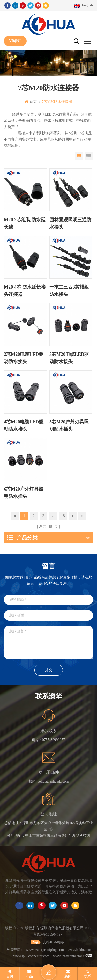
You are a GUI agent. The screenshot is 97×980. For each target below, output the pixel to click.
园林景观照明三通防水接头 (70, 223)
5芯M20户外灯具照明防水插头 (69, 425)
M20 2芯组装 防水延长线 (25, 223)
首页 (31, 102)
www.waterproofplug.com (45, 950)
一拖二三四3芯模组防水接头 (69, 291)
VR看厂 (15, 41)
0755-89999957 (54, 740)
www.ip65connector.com (31, 956)
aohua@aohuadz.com (53, 781)
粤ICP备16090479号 (49, 934)
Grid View (79, 156)
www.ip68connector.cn (70, 956)
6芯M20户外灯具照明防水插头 (24, 493)
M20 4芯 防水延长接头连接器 (25, 291)
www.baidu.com (79, 950)
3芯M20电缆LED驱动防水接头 (69, 358)
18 (63, 516)
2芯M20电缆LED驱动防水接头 (24, 358)
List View (89, 156)
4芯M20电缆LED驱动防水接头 (24, 425)
